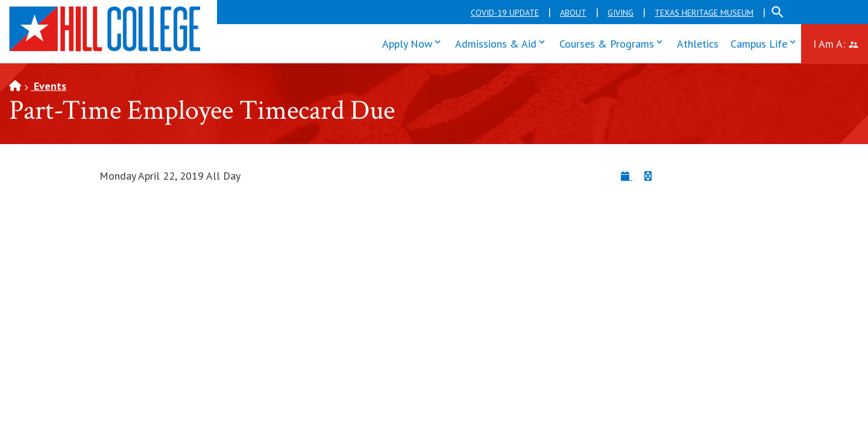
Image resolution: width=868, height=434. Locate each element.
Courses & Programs (614, 42)
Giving (621, 13)
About (573, 13)
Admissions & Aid (503, 42)
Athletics (698, 44)
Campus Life (766, 42)
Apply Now (414, 42)
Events (49, 86)
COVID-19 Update (505, 13)
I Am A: (841, 42)
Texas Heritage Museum (704, 13)
